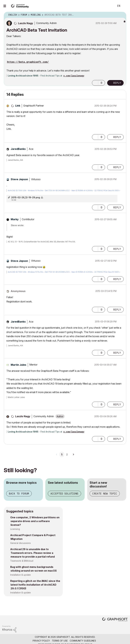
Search (109, 6)
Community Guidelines (83, 641)
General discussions (21, 543)
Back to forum (19, 494)
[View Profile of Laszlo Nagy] (26, 23)
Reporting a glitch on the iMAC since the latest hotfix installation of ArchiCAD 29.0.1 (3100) (35, 585)
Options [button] (122, 15)
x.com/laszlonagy (74, 76)
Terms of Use (60, 641)
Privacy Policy (41, 641)
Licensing (15, 529)
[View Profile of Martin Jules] (18, 365)
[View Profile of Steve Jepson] (19, 179)
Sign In (125, 6)
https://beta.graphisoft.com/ (28, 62)
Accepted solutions (64, 494)
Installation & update (21, 575)
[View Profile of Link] (18, 106)
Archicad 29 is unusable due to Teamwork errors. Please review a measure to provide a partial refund (32, 553)
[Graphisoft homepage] (115, 620)
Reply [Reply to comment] (117, 137)
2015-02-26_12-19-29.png (26, 197)
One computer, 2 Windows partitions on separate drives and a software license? (35, 521)
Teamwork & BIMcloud (22, 561)
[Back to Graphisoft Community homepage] (21, 6)
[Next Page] (73, 454)
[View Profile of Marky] (15, 219)
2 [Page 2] (67, 454)
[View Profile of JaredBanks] (18, 149)
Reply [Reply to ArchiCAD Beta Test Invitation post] (117, 83)
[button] (95, 83)
